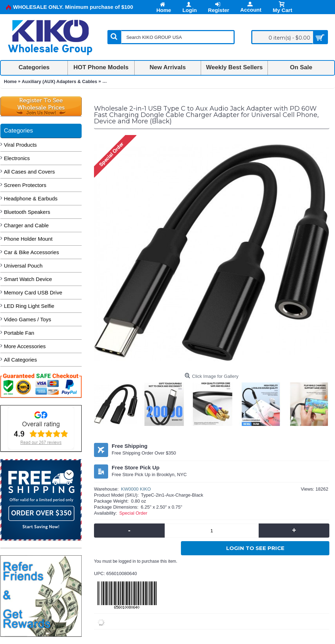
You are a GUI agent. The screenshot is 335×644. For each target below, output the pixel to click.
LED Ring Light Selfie (29, 306)
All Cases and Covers (29, 172)
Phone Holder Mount (28, 239)
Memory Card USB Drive (33, 292)
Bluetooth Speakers (27, 212)
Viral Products (20, 145)
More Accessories (25, 346)
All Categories (20, 360)
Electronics (17, 158)
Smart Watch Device (28, 279)
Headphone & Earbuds (31, 198)
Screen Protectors (25, 185)
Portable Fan (19, 333)
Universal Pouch (23, 266)
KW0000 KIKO (136, 489)
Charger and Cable (26, 225)
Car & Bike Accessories (31, 252)
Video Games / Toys (28, 319)
